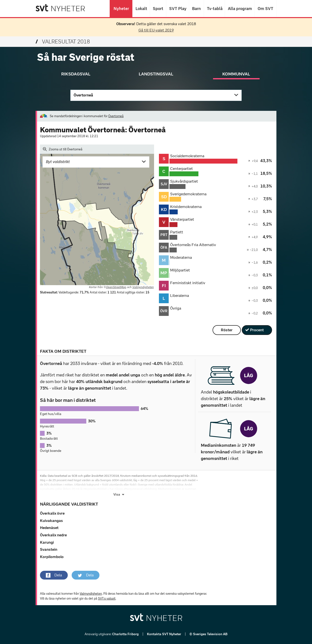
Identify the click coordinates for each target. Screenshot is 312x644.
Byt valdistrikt (58, 162)
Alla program (240, 9)
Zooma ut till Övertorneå (63, 149)
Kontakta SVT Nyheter (164, 634)
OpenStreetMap (116, 287)
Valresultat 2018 (63, 42)
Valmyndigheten (143, 287)
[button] (54, 575)
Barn (196, 9)
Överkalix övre (52, 513)
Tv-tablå (214, 9)
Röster (227, 330)
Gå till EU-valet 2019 (156, 30)
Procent (257, 330)
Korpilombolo (52, 557)
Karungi (47, 542)
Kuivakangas (51, 521)
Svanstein (49, 549)
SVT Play (178, 9)
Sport (158, 9)
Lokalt (141, 9)
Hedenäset (49, 528)
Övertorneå (83, 95)
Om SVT (265, 9)
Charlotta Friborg (126, 634)
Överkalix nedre (53, 535)
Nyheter (121, 9)
